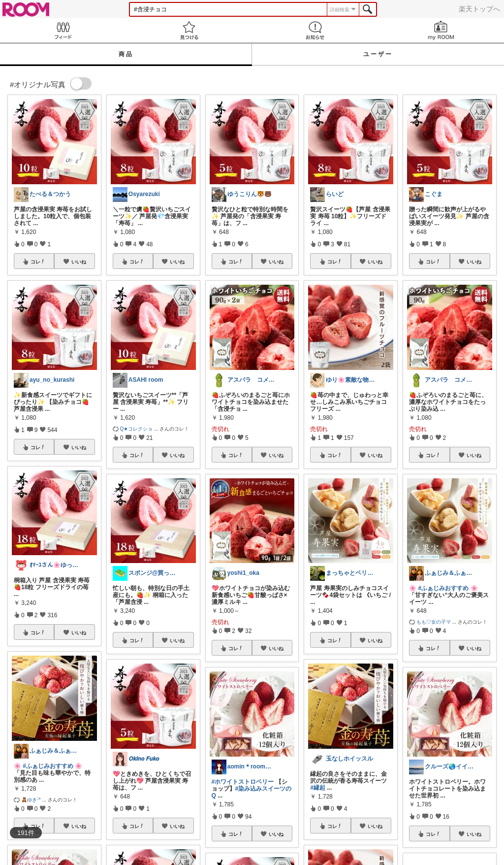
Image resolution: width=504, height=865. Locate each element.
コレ (38, 262)
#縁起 (318, 788)
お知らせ (315, 30)
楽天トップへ (479, 9)
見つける (189, 30)
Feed (63, 30)
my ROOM (441, 30)
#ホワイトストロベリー (243, 782)
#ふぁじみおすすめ (48, 766)
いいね (79, 262)
